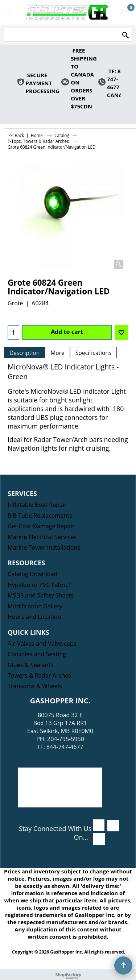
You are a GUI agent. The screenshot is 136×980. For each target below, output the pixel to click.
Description (24, 353)
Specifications (93, 353)
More (57, 353)
